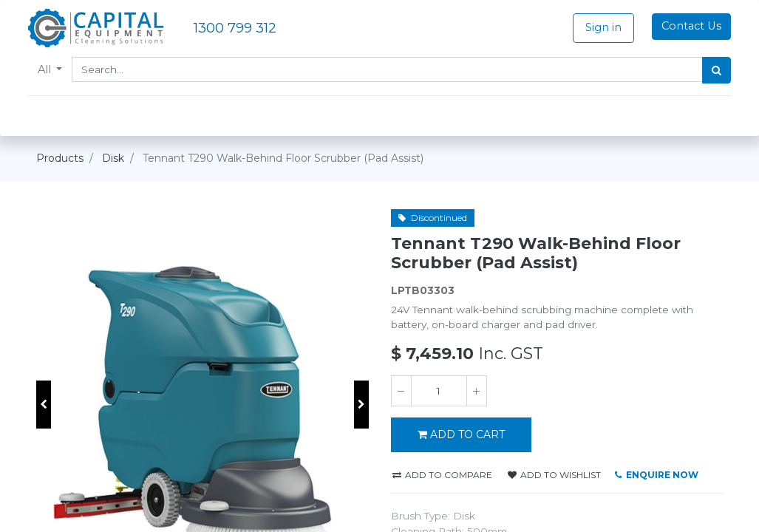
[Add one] (477, 391)
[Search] (709, 70)
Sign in (595, 27)
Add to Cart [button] (461, 434)
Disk (113, 158)
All (54, 69)
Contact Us (683, 26)
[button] (44, 405)
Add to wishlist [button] (554, 475)
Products (60, 158)
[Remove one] (401, 391)
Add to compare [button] (442, 475)
